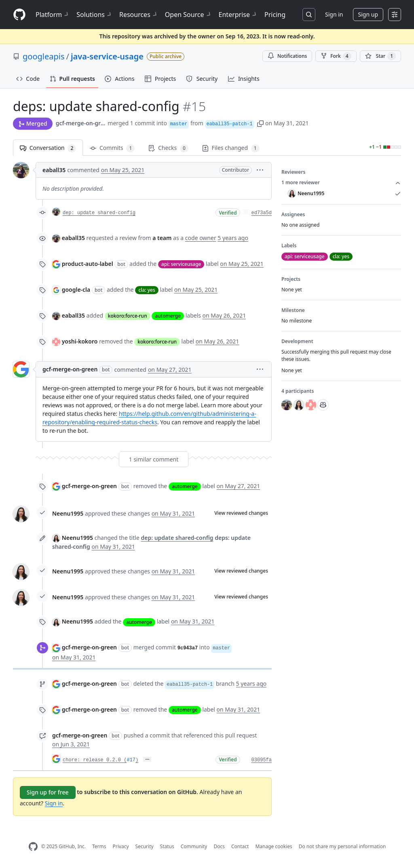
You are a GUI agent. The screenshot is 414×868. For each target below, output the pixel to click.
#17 (131, 760)
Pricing (275, 15)
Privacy (121, 846)
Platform (53, 15)
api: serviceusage (181, 264)
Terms (99, 846)
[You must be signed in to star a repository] (380, 56)
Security (145, 846)
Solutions (95, 15)
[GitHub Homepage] (33, 847)
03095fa (262, 760)
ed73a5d (262, 213)
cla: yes (147, 290)
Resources (139, 15)
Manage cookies (274, 846)
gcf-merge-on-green (81, 123)
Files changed (231, 148)
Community (194, 846)
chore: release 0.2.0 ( (95, 760)
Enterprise (238, 15)
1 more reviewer (341, 183)
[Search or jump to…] (309, 15)
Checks (168, 148)
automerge (168, 316)
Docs (219, 846)
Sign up (368, 14)
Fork (336, 56)
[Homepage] (19, 15)
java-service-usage (107, 56)
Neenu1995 (68, 513)
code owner (201, 238)
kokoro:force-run (128, 316)
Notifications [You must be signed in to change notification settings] (287, 56)
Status (167, 846)
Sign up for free (48, 792)
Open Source (189, 15)
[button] (260, 123)
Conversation (48, 148)
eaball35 (54, 170)
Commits (112, 148)
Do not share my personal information (342, 846)
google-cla (76, 290)
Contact (240, 846)
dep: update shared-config (99, 213)
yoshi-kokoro (80, 341)
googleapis (44, 56)
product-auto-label (88, 264)
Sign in (334, 14)
